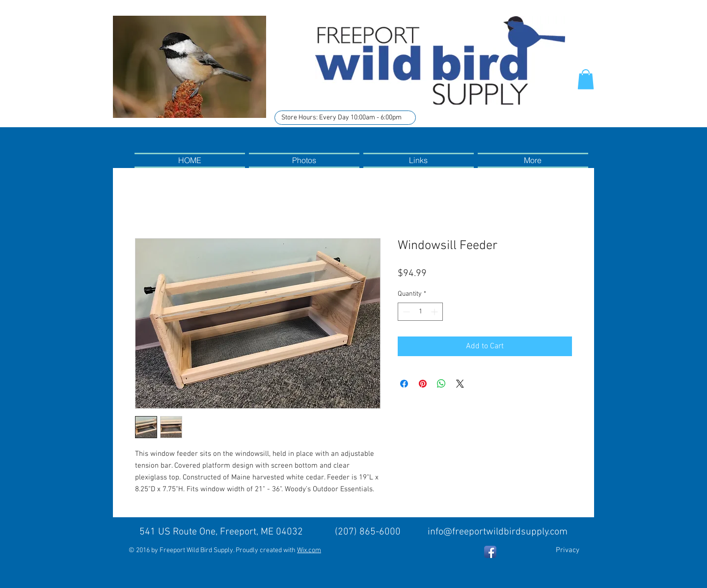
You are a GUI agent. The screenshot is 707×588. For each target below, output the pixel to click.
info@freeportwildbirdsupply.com (498, 532)
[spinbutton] (420, 312)
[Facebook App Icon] (490, 552)
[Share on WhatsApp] (441, 384)
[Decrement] (405, 312)
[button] (586, 79)
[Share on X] (460, 384)
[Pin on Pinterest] (423, 384)
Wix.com (309, 550)
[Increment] (435, 312)
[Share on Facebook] (404, 384)
